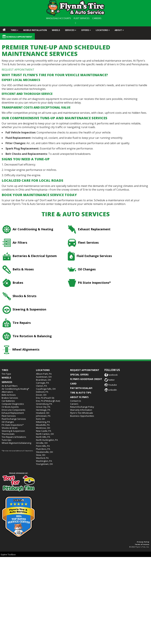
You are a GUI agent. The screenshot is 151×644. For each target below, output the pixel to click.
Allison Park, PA (44, 374)
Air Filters (15, 243)
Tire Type (6, 374)
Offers (85, 30)
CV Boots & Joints (10, 407)
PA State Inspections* (89, 283)
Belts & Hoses (18, 270)
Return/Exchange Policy (82, 407)
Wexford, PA (42, 458)
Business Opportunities (82, 416)
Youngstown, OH (44, 464)
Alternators (7, 392)
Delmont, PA (42, 392)
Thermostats (8, 434)
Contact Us (76, 401)
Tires (14, 30)
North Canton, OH (45, 434)
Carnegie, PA (42, 383)
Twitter (110, 380)
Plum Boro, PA (43, 449)
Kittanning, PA (43, 422)
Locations (102, 30)
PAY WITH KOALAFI (81, 388)
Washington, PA (44, 461)
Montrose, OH (43, 428)
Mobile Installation (35, 30)
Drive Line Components (13, 410)
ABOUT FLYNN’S (79, 397)
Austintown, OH (44, 377)
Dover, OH (41, 395)
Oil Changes (82, 269)
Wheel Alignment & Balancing (16, 443)
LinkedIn (111, 390)
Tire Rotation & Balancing (27, 336)
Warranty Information (81, 410)
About (118, 30)
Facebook (111, 375)
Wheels (56, 30)
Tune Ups (7, 440)
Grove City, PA (43, 407)
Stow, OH (41, 455)
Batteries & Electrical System (30, 256)
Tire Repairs (17, 323)
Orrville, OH (42, 443)
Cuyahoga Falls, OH (46, 389)
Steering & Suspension (24, 310)
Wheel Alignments (21, 350)
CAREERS (97, 18)
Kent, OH (40, 419)
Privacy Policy (143, 542)
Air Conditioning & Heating (28, 229)
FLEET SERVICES (82, 18)
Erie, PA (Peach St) (45, 398)
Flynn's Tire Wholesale (82, 413)
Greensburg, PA (44, 404)
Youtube (111, 385)
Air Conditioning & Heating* (15, 389)
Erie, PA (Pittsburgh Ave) (48, 401)
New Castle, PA (44, 431)
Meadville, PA (43, 425)
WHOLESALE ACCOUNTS (59, 18)
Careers (74, 404)
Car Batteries (8, 401)
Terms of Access (142, 544)
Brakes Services (10, 398)
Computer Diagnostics (13, 404)
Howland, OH (43, 413)
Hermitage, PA (43, 410)
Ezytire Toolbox (8, 555)
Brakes (13, 283)
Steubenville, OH (44, 452)
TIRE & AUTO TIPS (81, 393)
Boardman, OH (43, 380)
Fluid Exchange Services (90, 256)
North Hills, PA (43, 437)
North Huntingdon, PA (47, 440)
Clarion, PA (41, 386)
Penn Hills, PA (43, 446)
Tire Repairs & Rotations (14, 437)
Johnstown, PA (43, 416)
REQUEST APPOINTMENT (18, 70)
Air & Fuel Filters (10, 386)
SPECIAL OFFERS (79, 375)
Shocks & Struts (19, 296)
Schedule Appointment (17, 36)
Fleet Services (83, 243)
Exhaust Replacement (89, 229)
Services (70, 30)
